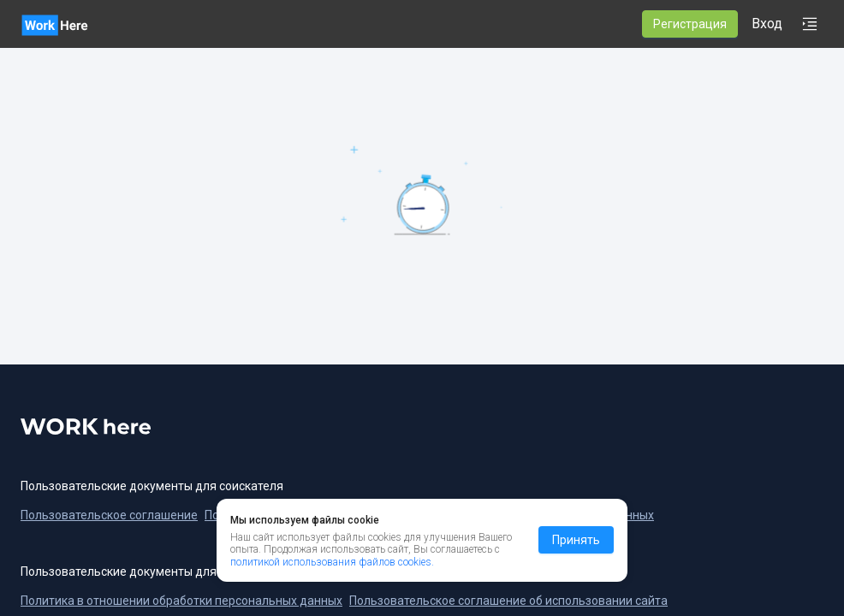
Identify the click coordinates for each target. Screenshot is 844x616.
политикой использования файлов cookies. (332, 562)
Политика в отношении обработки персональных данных (181, 601)
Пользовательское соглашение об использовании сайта (508, 601)
